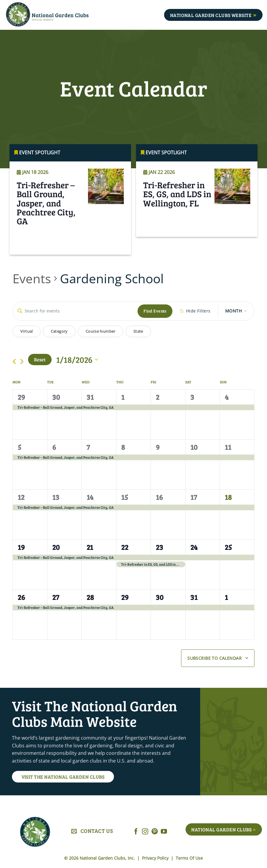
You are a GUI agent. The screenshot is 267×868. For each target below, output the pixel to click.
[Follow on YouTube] (164, 832)
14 (90, 497)
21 (90, 547)
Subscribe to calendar (214, 658)
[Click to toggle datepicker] (77, 360)
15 (125, 497)
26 (21, 597)
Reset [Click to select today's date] (40, 359)
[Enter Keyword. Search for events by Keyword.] (75, 311)
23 (159, 547)
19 (21, 547)
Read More (34, 248)
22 (125, 547)
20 (56, 547)
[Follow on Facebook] (136, 832)
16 (159, 497)
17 (194, 497)
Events (32, 278)
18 (228, 497)
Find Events (155, 311)
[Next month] (22, 361)
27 (56, 597)
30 (56, 397)
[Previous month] (14, 361)
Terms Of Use (189, 858)
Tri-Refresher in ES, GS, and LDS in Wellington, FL (177, 204)
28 (90, 597)
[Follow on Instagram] (145, 832)
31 (90, 397)
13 (56, 497)
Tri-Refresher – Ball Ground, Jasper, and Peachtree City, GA (46, 213)
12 (21, 497)
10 (194, 447)
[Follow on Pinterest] (155, 832)
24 (194, 547)
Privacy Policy (156, 858)
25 (228, 547)
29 (21, 397)
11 (228, 447)
